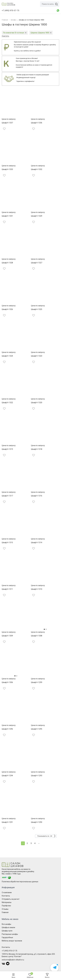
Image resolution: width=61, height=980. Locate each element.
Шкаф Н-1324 (7, 356)
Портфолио (6, 906)
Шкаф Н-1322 (7, 403)
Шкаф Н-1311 (7, 589)
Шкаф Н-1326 (7, 309)
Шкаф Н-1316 (37, 496)
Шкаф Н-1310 (37, 589)
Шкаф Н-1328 (7, 263)
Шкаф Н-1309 (7, 636)
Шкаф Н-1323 (37, 356)
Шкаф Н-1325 (37, 309)
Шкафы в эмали (8, 927)
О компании (7, 892)
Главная (5, 912)
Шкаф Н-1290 (37, 822)
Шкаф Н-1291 (7, 822)
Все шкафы (6, 924)
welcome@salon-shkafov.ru (13, 960)
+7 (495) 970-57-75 (9, 951)
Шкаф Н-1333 (7, 169)
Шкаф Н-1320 (37, 403)
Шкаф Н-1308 (37, 636)
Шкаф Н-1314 (37, 543)
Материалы (7, 902)
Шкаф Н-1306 (7, 682)
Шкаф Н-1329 (37, 216)
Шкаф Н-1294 (7, 776)
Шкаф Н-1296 (7, 729)
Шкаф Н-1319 (7, 449)
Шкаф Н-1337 (7, 123)
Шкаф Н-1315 (7, 543)
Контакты (6, 896)
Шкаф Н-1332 (37, 169)
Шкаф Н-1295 (37, 729)
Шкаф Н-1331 (7, 216)
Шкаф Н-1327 (37, 263)
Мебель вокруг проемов (12, 941)
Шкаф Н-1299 (37, 682)
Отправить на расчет (11, 899)
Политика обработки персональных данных (20, 882)
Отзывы (5, 909)
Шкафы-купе (7, 931)
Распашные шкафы (10, 934)
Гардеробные (7, 937)
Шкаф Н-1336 (37, 123)
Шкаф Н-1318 (37, 449)
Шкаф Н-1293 (37, 776)
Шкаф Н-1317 (7, 496)
